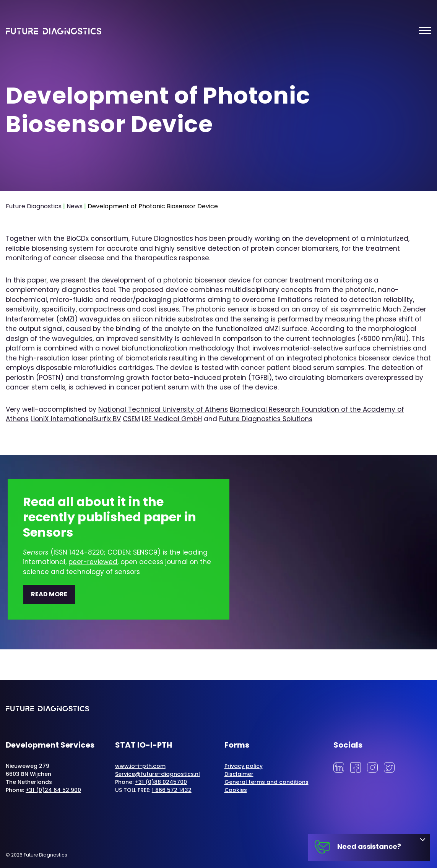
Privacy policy (244, 766)
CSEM (131, 419)
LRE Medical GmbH (172, 419)
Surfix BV (107, 419)
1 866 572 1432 (172, 790)
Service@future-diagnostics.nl (158, 774)
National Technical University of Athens (163, 409)
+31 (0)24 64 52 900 (53, 790)
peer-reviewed (93, 562)
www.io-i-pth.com (140, 766)
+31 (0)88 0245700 (161, 782)
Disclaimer (239, 774)
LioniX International (62, 419)
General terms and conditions (266, 782)
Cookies (236, 790)
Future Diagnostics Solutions (266, 419)
